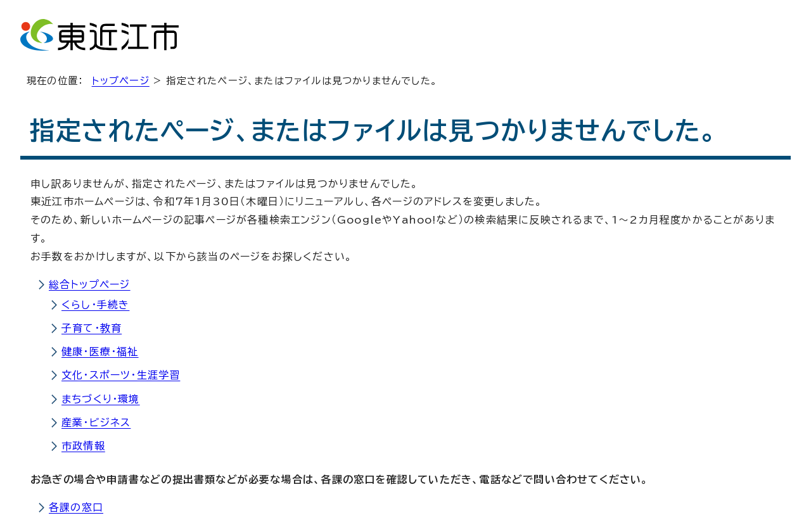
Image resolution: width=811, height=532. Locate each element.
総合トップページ (90, 284)
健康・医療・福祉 (100, 351)
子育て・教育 (92, 328)
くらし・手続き (95, 305)
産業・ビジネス (96, 422)
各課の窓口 (76, 507)
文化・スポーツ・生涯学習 (121, 375)
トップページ (121, 81)
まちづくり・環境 (101, 399)
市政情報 (83, 446)
